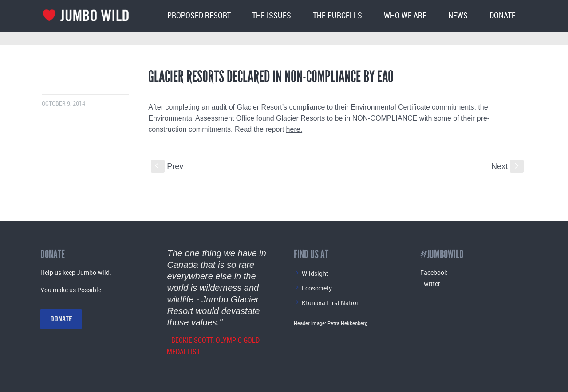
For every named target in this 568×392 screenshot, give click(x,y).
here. (294, 129)
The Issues (272, 16)
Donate (503, 16)
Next (507, 166)
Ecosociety (317, 288)
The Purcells (337, 16)
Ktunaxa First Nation (331, 303)
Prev (167, 166)
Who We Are (405, 16)
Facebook (434, 272)
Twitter (430, 284)
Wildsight (315, 273)
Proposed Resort (199, 16)
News (458, 16)
